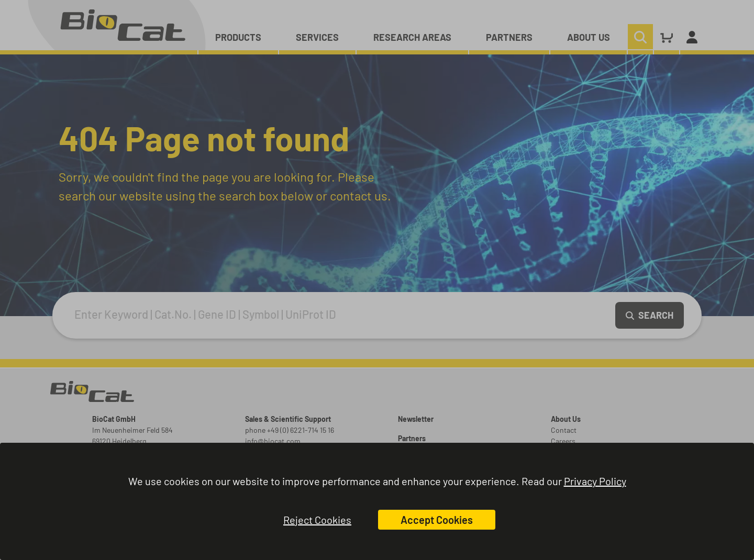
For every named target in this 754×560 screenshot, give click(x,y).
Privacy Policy (595, 481)
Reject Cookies (317, 520)
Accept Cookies (437, 520)
